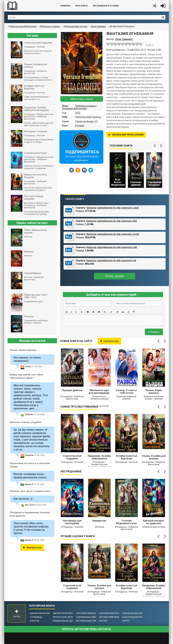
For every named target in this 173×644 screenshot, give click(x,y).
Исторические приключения (91, 621)
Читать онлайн (115, 276)
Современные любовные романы (94, 617)
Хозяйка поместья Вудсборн (126, 457)
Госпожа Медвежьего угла (126, 522)
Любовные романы (85, 106)
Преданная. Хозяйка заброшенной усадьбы (99, 458)
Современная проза (110, 613)
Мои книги (81, 6)
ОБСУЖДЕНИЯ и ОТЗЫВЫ (106, 6)
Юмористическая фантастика (69, 613)
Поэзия (103, 621)
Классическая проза (134, 617)
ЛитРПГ (126, 621)
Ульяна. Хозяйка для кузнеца (154, 457)
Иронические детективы (66, 617)
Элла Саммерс (98, 26)
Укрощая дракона (72, 390)
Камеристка (99, 521)
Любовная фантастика (74, 108)
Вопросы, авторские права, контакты (86, 629)
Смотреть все (109, 341)
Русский (79, 126)
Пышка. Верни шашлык (154, 392)
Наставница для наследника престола (72, 522)
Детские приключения (111, 617)
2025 (78, 113)
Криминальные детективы (67, 621)
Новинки (65, 6)
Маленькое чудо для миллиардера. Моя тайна (99, 392)
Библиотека (29, 6)
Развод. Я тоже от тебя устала (126, 392)
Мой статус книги (82, 99)
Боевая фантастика (40, 613)
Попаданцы (36, 617)
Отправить (154, 332)
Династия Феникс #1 (86, 121)
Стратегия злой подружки (72, 457)
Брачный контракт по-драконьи (154, 522)
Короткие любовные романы (92, 613)
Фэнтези (34, 621)
